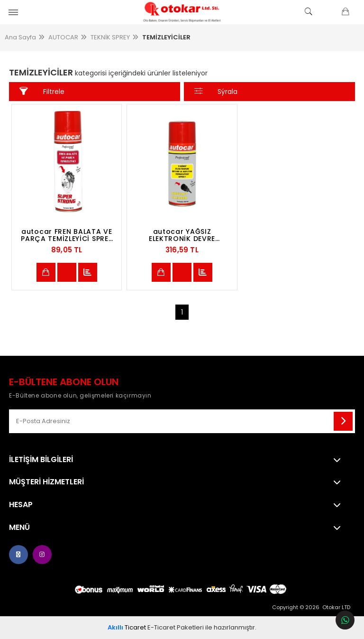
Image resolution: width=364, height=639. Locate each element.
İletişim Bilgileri (41, 460)
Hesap (21, 505)
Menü (19, 528)
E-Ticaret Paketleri (176, 627)
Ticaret (127, 627)
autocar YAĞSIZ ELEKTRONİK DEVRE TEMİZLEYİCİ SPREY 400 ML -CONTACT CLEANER (182, 235)
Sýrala (216, 91)
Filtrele (42, 91)
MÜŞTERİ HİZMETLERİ (46, 482)
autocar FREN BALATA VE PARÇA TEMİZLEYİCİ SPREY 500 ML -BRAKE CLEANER (67, 235)
